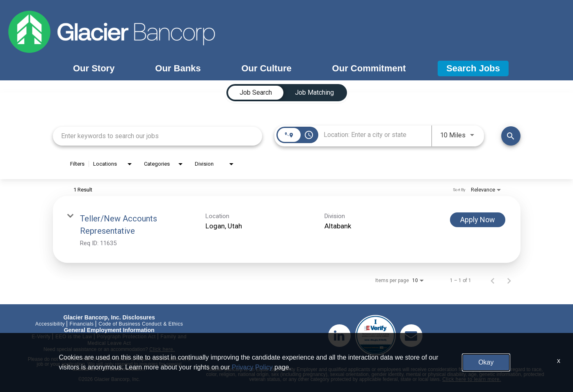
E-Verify (41, 337)
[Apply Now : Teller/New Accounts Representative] (478, 220)
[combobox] (158, 136)
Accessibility (50, 324)
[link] (287, 229)
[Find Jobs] (511, 136)
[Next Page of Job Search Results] (509, 280)
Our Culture (266, 68)
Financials (82, 324)
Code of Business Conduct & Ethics (141, 324)
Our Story (94, 68)
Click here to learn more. (471, 379)
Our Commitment (369, 68)
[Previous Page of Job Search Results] (493, 280)
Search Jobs (473, 68)
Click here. (162, 349)
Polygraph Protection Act (126, 337)
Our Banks (178, 68)
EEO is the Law (74, 337)
